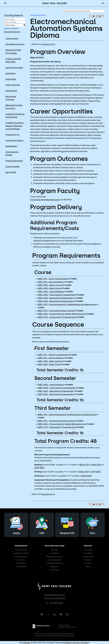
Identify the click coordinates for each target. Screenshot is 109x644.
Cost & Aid (21, 560)
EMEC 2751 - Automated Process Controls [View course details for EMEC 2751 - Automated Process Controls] (56, 311)
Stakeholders (11, 146)
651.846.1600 (56, 603)
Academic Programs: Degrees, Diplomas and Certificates (15, 126)
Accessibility (88, 553)
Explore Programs (21, 557)
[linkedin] (54, 614)
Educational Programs (11, 98)
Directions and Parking (12, 153)
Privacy (72, 636)
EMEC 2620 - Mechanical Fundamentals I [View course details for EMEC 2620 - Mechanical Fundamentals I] (56, 298)
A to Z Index (88, 550)
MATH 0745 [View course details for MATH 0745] (87, 476)
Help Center (88, 563)
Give (93, 525)
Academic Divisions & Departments (15, 115)
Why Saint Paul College (21, 553)
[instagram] (67, 614)
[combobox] (83, 11)
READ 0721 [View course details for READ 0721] (84, 465)
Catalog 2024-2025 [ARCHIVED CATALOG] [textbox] (76, 11)
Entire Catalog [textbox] (10, 19)
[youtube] (61, 614)
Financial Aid (11, 91)
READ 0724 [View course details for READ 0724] (96, 465)
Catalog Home (12, 38)
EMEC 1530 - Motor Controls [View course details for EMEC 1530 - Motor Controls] (50, 285)
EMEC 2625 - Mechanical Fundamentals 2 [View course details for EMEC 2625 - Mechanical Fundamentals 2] (56, 301)
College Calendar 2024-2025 (13, 60)
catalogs (26, 643)
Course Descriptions (14, 140)
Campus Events (88, 557)
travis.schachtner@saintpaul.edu (45, 200)
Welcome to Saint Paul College (13, 51)
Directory (88, 560)
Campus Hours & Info (54, 560)
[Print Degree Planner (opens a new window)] (90, 16)
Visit (42, 525)
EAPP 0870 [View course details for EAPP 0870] (96, 472)
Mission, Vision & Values (54, 557)
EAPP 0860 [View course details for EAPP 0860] (39, 468)
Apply (16, 525)
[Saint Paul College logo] (54, 3)
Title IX (88, 567)
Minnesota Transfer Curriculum (14, 107)
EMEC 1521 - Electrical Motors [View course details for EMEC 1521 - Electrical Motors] (51, 282)
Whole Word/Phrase (13, 28)
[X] (48, 614)
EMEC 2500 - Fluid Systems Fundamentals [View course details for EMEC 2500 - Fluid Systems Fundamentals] (56, 295)
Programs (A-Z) (12, 135)
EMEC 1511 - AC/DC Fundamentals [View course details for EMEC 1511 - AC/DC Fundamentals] (53, 279)
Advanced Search (12, 32)
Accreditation (54, 553)
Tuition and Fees (13, 85)
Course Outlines (13, 166)
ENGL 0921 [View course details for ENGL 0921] (84, 472)
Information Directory (15, 44)
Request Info (67, 525)
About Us (54, 550)
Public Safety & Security (54, 563)
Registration (11, 79)
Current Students (21, 567)
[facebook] (42, 614)
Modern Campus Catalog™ (77, 643)
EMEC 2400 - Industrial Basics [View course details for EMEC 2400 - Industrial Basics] (51, 292)
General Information (14, 68)
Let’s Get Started (21, 550)
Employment (54, 567)
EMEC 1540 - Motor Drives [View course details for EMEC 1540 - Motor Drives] (49, 288)
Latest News (54, 570)
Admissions (11, 73)
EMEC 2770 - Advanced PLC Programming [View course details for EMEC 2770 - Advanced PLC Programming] (56, 317)
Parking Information (14, 161)
